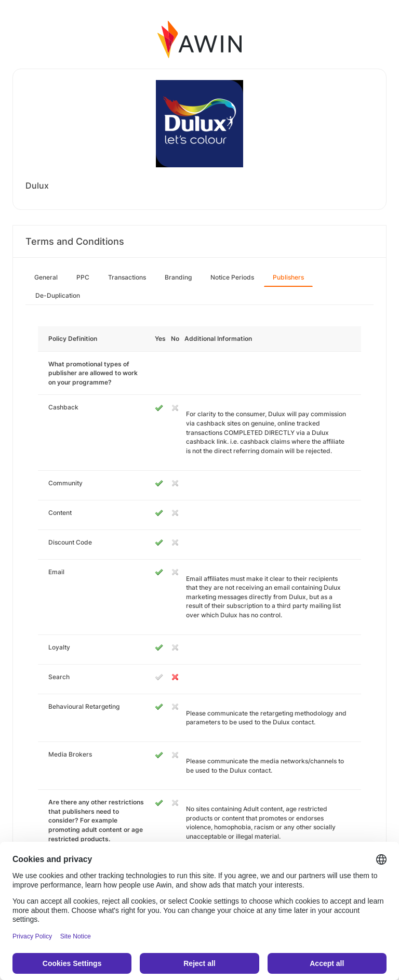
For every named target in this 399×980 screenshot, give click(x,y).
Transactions (127, 277)
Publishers (288, 277)
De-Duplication (58, 295)
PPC (83, 277)
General (46, 277)
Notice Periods (232, 277)
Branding (178, 277)
